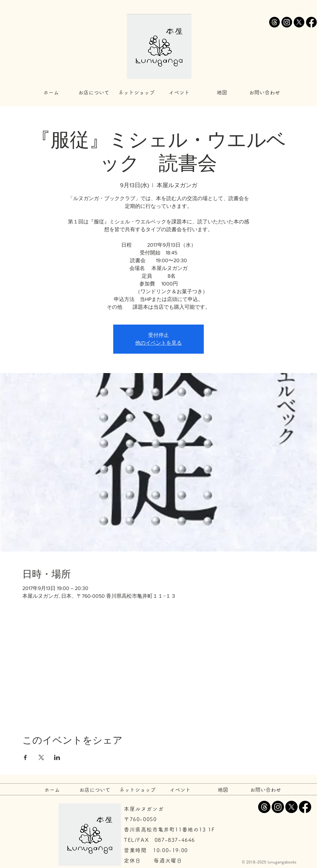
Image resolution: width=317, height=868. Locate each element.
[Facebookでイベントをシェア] (25, 757)
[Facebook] (311, 22)
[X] (299, 22)
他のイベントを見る (158, 343)
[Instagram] (287, 22)
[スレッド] (274, 22)
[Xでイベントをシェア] (41, 757)
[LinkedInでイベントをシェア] (57, 757)
